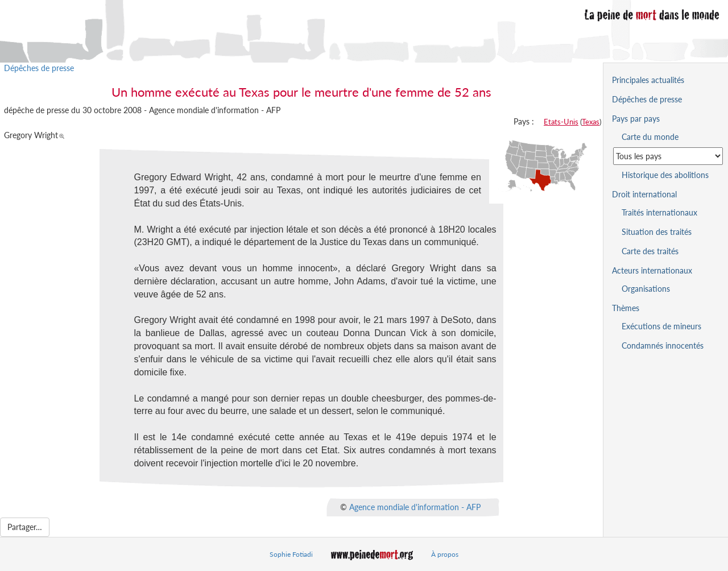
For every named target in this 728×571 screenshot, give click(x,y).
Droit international (644, 194)
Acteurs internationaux (652, 270)
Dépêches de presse (39, 68)
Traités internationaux (659, 212)
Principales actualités (648, 80)
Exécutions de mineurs (661, 326)
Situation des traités (657, 232)
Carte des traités (650, 251)
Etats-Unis (561, 122)
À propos (445, 554)
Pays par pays (636, 119)
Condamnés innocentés (663, 346)
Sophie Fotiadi (291, 554)
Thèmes (626, 308)
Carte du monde (650, 137)
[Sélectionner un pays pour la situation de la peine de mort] (668, 156)
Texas (591, 122)
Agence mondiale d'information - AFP (415, 506)
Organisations (646, 289)
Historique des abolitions (665, 175)
